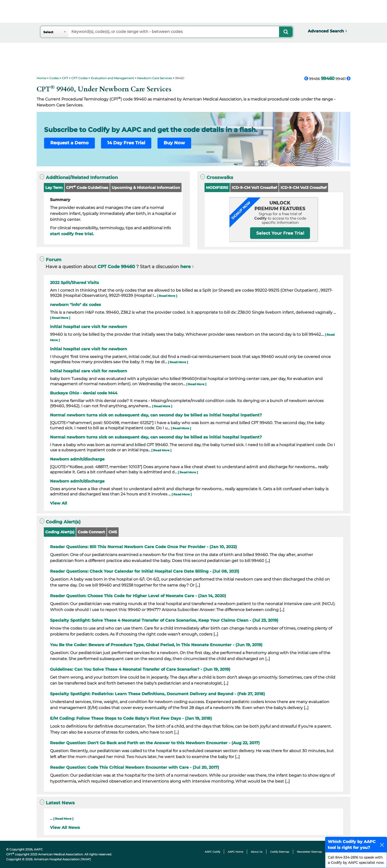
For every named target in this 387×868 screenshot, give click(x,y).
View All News (65, 828)
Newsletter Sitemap (309, 852)
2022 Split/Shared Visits (75, 283)
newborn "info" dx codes (76, 305)
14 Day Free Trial (126, 143)
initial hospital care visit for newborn (89, 327)
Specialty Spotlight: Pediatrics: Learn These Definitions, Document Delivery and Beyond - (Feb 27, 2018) (157, 694)
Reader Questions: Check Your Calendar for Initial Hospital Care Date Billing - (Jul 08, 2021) (145, 571)
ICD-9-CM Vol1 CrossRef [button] (254, 188)
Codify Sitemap (280, 852)
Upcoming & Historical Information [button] (146, 188)
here (185, 267)
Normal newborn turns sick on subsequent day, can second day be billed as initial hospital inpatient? (156, 415)
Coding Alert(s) (60, 532)
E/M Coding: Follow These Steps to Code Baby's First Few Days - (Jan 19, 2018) (131, 718)
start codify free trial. (72, 234)
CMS (113, 532)
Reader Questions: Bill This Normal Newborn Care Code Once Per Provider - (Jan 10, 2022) (143, 547)
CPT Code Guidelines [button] (87, 187)
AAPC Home (235, 852)
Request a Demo (69, 143)
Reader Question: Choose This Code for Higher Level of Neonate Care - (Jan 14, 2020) (138, 596)
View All (59, 503)
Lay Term (54, 188)
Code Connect (91, 532)
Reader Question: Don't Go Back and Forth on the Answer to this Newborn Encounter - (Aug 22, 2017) (155, 743)
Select (48, 32)
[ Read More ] (167, 296)
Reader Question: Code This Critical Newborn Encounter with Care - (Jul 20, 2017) (135, 767)
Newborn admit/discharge (77, 459)
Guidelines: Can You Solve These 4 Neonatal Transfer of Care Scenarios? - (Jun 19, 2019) (140, 669)
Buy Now (174, 143)
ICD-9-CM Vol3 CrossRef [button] (304, 188)
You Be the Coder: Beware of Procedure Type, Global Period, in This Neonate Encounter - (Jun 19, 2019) (156, 645)
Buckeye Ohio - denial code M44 (84, 393)
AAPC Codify (212, 852)
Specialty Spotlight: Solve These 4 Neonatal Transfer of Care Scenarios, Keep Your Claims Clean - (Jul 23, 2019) (164, 620)
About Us (257, 852)
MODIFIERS (217, 188)
